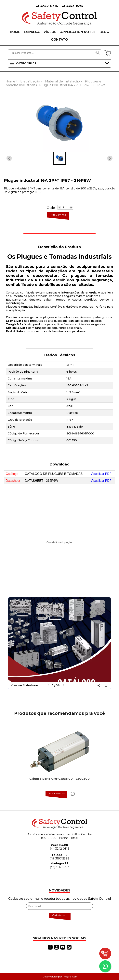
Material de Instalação (62, 81)
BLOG (104, 32)
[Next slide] (9, 158)
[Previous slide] (110, 158)
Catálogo (12, 474)
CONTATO (59, 40)
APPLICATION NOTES (78, 32)
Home (10, 81)
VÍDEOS (50, 32)
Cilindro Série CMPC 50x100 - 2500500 (59, 779)
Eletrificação (30, 81)
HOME (15, 32)
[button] (59, 158)
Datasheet (13, 481)
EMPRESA (32, 32)
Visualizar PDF (101, 474)
